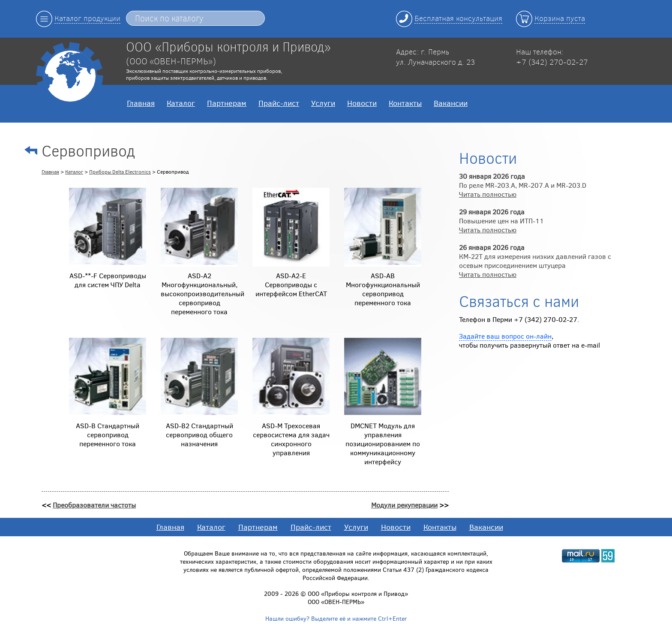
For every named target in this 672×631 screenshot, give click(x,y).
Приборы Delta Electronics (120, 171)
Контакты (405, 103)
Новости (362, 103)
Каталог (181, 103)
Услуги (323, 103)
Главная (141, 103)
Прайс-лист (279, 103)
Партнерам (227, 103)
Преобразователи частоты (94, 505)
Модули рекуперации (404, 505)
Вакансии (451, 103)
